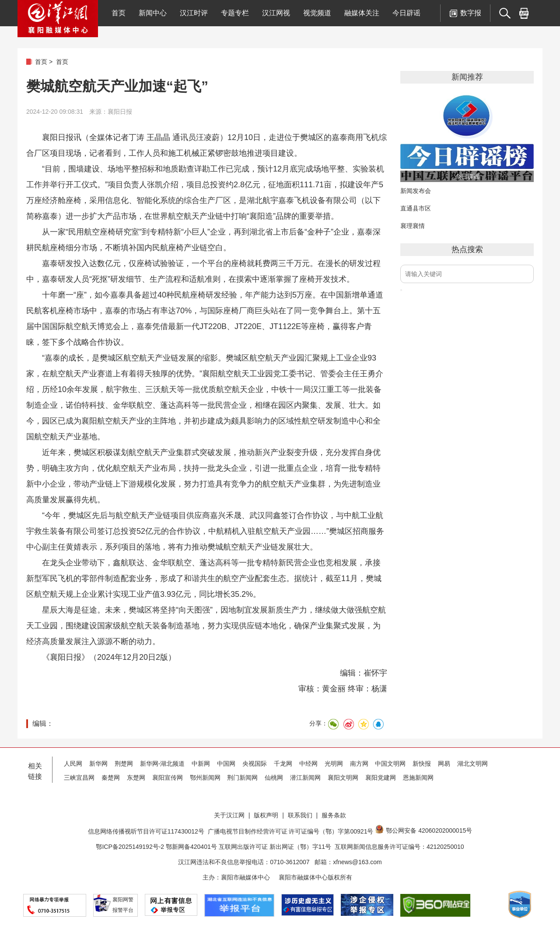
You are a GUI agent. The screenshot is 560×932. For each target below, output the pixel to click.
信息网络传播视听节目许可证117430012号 (146, 831)
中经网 (308, 764)
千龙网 (283, 764)
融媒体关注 (362, 13)
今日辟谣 (406, 13)
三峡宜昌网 (79, 778)
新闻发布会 (416, 191)
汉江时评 (194, 13)
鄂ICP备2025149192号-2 (131, 847)
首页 (119, 13)
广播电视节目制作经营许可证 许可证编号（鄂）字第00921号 (291, 831)
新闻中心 (153, 13)
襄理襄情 (413, 226)
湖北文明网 (472, 764)
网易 (444, 764)
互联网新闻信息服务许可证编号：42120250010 (399, 847)
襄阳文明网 (343, 778)
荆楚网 (124, 764)
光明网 (334, 764)
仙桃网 (274, 778)
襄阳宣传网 (168, 778)
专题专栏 (235, 13)
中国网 (226, 764)
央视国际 (255, 764)
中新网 (201, 764)
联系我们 (300, 815)
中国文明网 (390, 764)
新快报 (422, 764)
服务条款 (334, 815)
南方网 (359, 764)
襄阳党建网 (381, 778)
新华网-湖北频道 (163, 764)
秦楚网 (111, 778)
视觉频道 (317, 13)
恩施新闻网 (418, 778)
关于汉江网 (229, 815)
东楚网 (136, 778)
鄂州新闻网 (205, 778)
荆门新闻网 (242, 778)
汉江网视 (276, 13)
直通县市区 (416, 208)
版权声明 (266, 815)
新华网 (98, 764)
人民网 (73, 764)
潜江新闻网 (305, 778)
